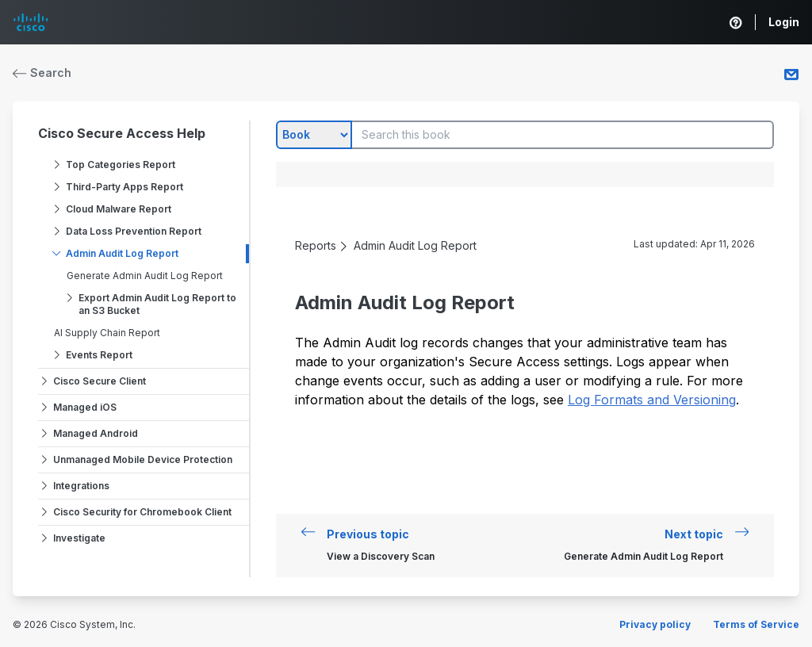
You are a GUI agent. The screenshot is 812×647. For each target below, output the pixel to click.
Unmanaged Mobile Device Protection (143, 459)
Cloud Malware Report (119, 209)
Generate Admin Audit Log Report (145, 276)
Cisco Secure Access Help (122, 133)
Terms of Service (756, 624)
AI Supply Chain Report (107, 333)
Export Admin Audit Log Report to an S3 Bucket (157, 304)
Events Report (99, 355)
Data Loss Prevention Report (134, 231)
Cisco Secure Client (100, 381)
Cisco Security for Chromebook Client (142, 512)
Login (784, 22)
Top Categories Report (121, 165)
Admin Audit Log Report (122, 253)
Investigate (79, 538)
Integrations (81, 486)
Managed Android (96, 433)
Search (42, 73)
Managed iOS (85, 407)
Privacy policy (655, 624)
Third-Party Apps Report (124, 187)
